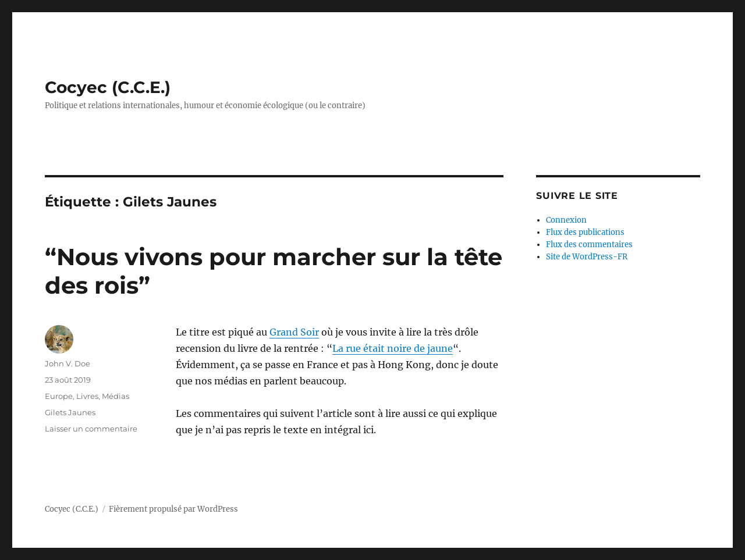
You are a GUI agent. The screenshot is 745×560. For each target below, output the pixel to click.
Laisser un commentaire (91, 429)
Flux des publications (585, 232)
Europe (59, 396)
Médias (116, 396)
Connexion (566, 220)
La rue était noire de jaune (393, 348)
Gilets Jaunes (70, 412)
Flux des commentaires (589, 245)
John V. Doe (68, 363)
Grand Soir (294, 332)
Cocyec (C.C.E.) (108, 87)
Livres (87, 396)
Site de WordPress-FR (587, 257)
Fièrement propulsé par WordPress (173, 509)
